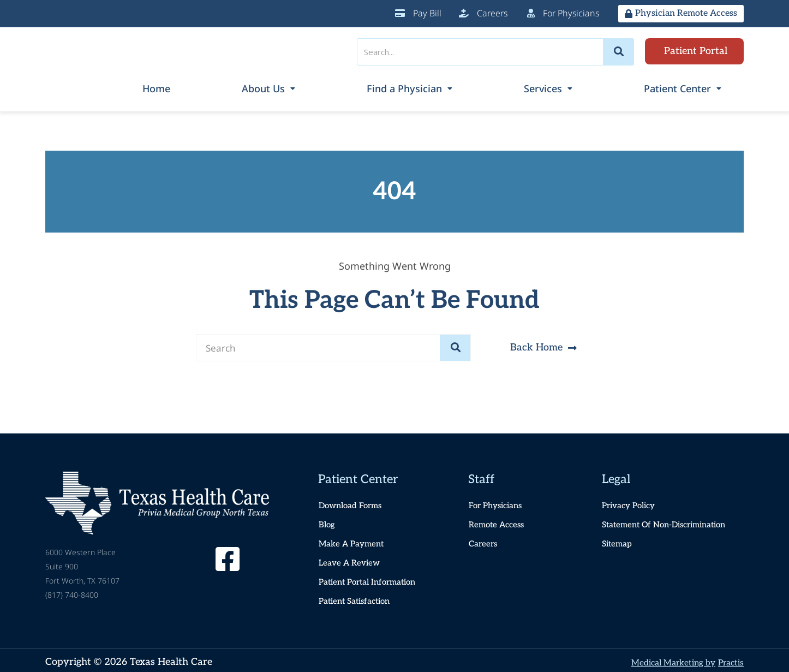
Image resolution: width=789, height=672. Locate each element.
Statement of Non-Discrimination (671, 522)
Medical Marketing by (661, 659)
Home (277, 87)
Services (589, 87)
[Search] (618, 52)
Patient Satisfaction (358, 598)
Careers (485, 541)
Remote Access (499, 522)
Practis (728, 659)
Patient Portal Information (372, 579)
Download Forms (354, 502)
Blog (328, 522)
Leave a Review (352, 560)
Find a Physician (477, 87)
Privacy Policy (633, 502)
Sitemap (619, 541)
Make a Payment (354, 541)
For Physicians (499, 502)
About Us (363, 87)
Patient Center (697, 87)
